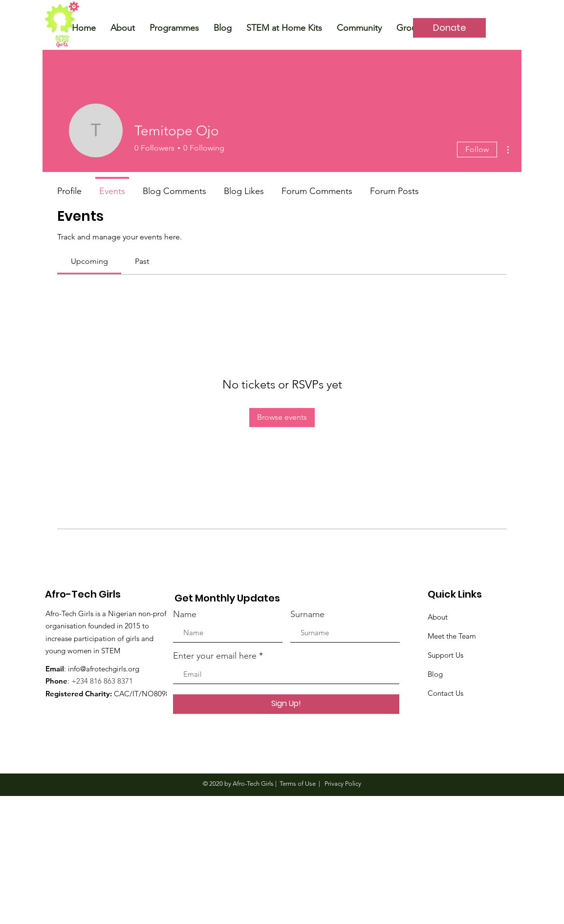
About (438, 617)
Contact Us (445, 693)
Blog (435, 674)
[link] (89, 261)
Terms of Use (298, 784)
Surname (307, 614)
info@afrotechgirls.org (104, 669)
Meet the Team (452, 636)
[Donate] (449, 28)
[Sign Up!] (286, 704)
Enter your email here (215, 656)
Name (185, 614)
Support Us (445, 655)
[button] (123, 28)
